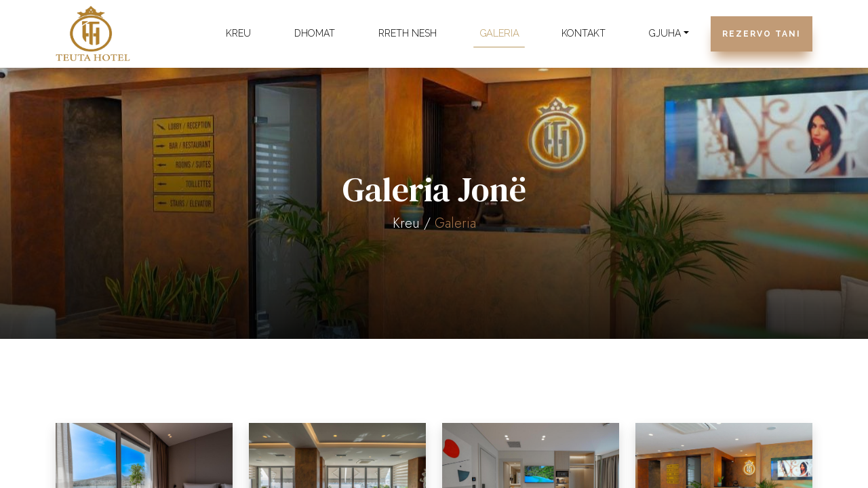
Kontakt (584, 33)
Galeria (499, 34)
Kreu (238, 33)
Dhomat (315, 33)
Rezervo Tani (762, 34)
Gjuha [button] (665, 33)
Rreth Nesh (408, 33)
